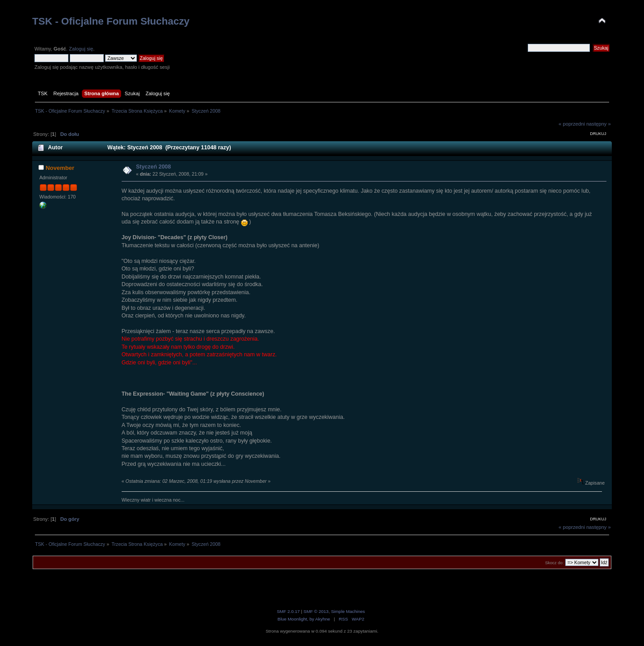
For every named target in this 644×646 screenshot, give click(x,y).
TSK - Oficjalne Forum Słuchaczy (111, 21)
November (60, 168)
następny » (599, 124)
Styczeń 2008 (153, 167)
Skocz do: (555, 563)
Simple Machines (348, 611)
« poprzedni (572, 124)
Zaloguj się (81, 49)
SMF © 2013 (316, 611)
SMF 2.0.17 (288, 611)
